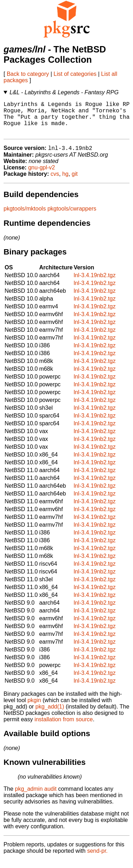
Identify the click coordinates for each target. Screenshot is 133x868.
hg (65, 182)
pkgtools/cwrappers (72, 217)
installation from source (64, 727)
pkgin (34, 708)
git (75, 182)
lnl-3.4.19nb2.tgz (95, 283)
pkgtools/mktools (25, 217)
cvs (55, 182)
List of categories (75, 74)
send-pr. (98, 859)
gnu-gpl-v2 (41, 176)
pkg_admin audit (36, 797)
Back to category (28, 74)
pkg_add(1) (50, 715)
